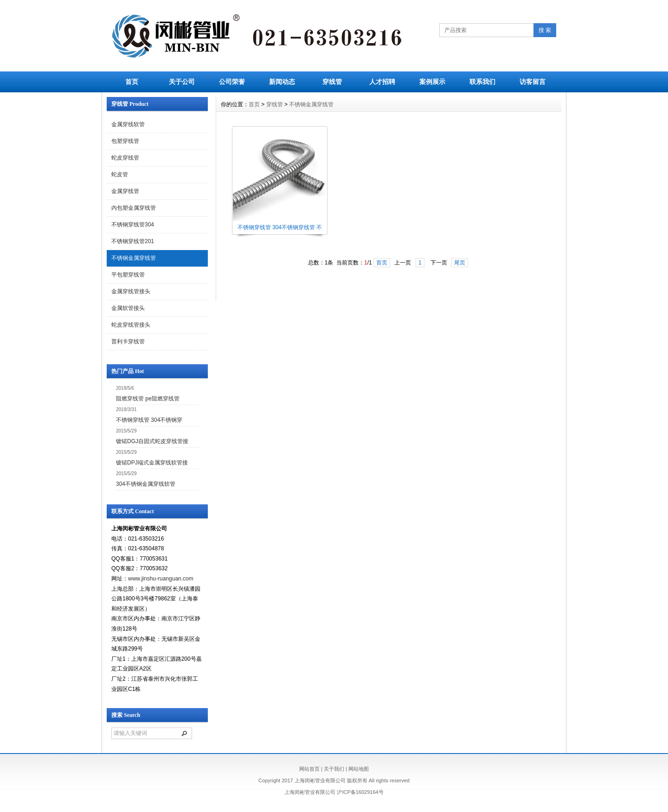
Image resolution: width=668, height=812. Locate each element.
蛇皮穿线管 (125, 158)
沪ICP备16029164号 (360, 792)
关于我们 (334, 769)
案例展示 (432, 82)
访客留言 (533, 82)
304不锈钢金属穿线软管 (146, 484)
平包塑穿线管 (128, 275)
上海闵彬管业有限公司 (310, 792)
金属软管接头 (128, 308)
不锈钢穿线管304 (133, 225)
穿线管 (332, 82)
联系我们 (482, 82)
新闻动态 (282, 82)
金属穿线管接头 (131, 291)
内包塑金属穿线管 (134, 208)
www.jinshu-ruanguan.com (161, 579)
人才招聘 (382, 82)
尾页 (460, 263)
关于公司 (182, 82)
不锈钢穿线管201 (133, 241)
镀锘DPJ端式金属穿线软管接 (152, 463)
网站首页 (309, 769)
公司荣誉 (232, 82)
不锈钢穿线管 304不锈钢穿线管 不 (280, 227)
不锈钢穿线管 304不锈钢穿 (149, 420)
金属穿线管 (125, 191)
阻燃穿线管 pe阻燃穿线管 (148, 399)
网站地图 (359, 769)
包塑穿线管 (125, 141)
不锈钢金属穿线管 (134, 258)
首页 (132, 82)
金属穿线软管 (128, 124)
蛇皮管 (120, 174)
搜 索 (545, 30)
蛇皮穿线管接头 (131, 325)
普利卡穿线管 (128, 342)
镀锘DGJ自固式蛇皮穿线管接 (152, 441)
